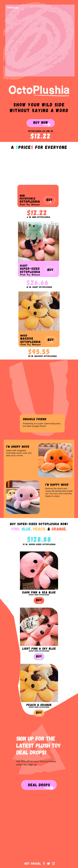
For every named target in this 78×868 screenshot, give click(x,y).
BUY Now (41, 122)
